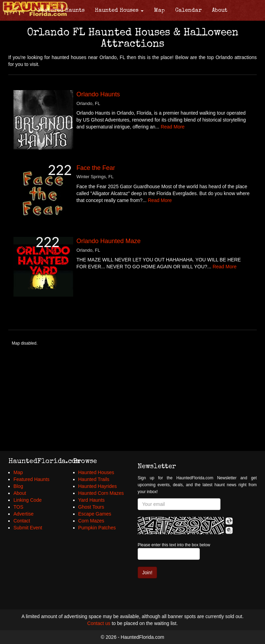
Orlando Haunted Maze (109, 241)
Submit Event (28, 528)
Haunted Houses (119, 11)
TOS (18, 507)
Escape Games (95, 514)
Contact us (99, 623)
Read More (173, 127)
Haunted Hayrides (98, 486)
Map (159, 11)
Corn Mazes (91, 521)
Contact (22, 521)
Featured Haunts (61, 11)
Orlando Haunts (98, 94)
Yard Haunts (92, 500)
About (220, 11)
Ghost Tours (91, 507)
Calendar (188, 11)
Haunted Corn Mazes (101, 493)
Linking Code (28, 500)
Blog (18, 486)
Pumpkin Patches (97, 528)
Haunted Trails (94, 479)
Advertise (23, 514)
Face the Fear (96, 168)
